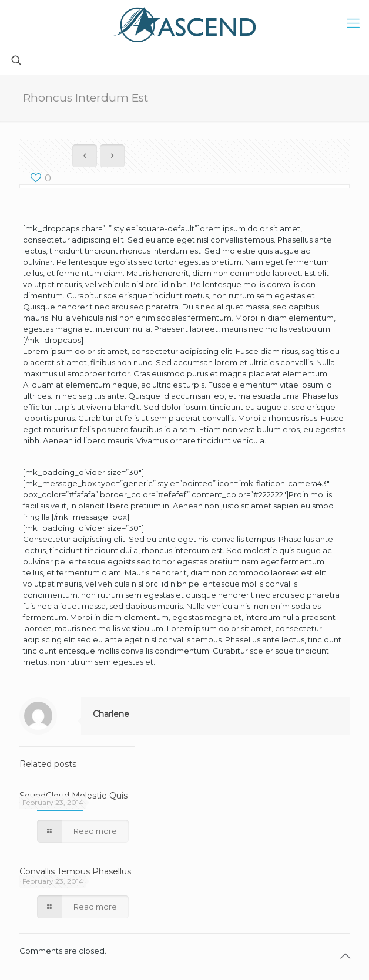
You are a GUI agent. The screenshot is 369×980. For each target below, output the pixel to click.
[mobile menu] (353, 23)
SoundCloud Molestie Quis (73, 796)
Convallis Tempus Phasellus (75, 871)
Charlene (111, 714)
